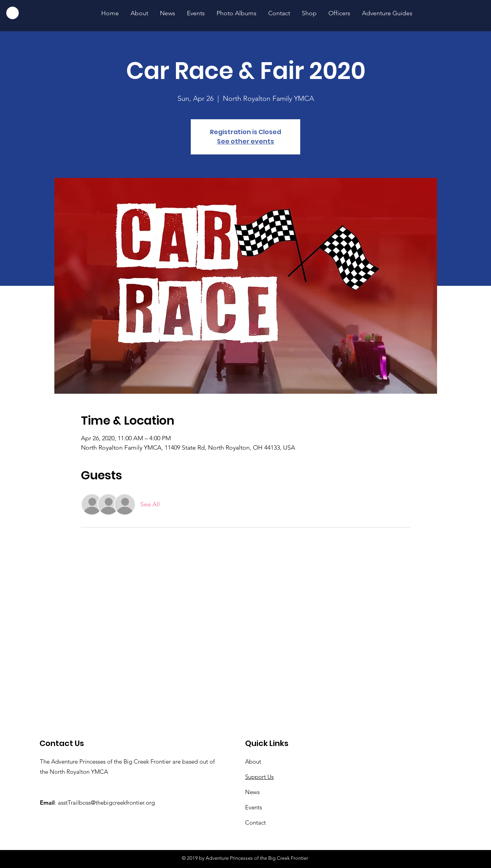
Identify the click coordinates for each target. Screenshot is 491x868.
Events (254, 807)
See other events (245, 141)
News (252, 792)
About (253, 761)
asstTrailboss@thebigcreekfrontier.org (106, 803)
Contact (255, 822)
